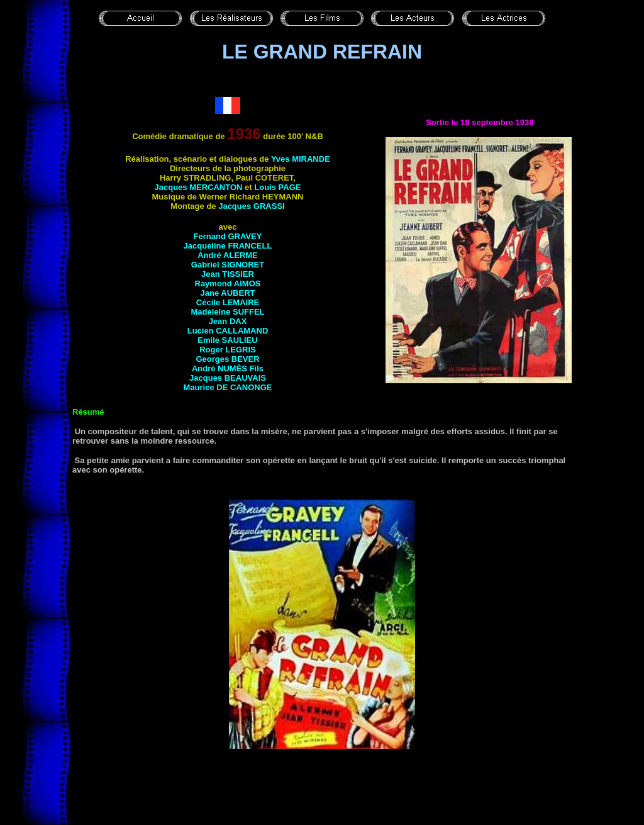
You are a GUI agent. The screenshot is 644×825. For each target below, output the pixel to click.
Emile (227, 340)
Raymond (228, 283)
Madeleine (227, 312)
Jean (228, 274)
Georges (227, 359)
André (228, 255)
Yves (301, 159)
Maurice (228, 387)
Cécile (228, 302)
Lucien (228, 331)
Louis (277, 187)
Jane (228, 293)
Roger (228, 350)
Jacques (199, 187)
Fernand (228, 236)
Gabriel (228, 265)
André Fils (228, 368)
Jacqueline (228, 246)
